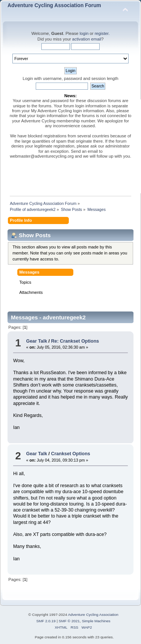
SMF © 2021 (69, 621)
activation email (87, 39)
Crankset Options (71, 454)
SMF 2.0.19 (46, 621)
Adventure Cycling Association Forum (54, 5)
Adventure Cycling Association (93, 615)
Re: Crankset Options (75, 341)
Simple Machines (96, 621)
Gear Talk (36, 341)
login (84, 33)
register (102, 33)
